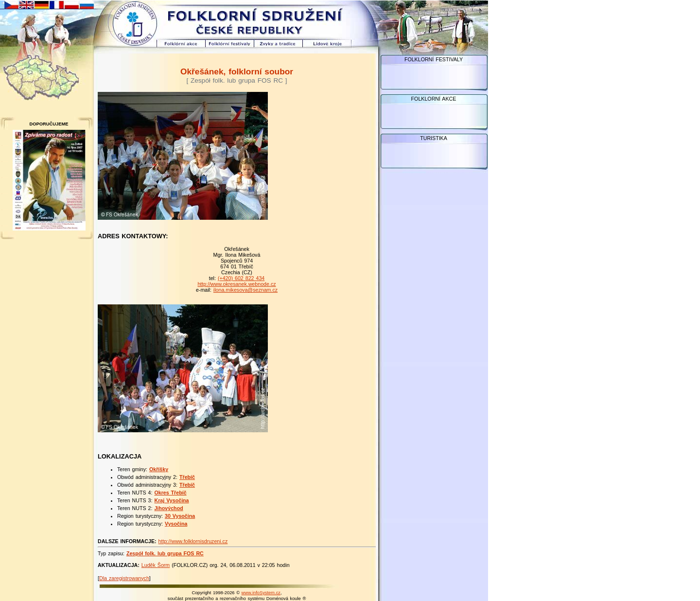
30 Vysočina (180, 516)
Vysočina (176, 524)
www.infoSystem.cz (261, 593)
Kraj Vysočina (171, 500)
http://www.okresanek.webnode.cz (236, 284)
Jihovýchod (168, 508)
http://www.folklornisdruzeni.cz (193, 541)
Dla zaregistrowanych (124, 578)
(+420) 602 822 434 (241, 278)
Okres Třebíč (170, 493)
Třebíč (187, 477)
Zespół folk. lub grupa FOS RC (165, 553)
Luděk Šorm (156, 565)
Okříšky (159, 469)
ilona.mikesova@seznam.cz (245, 290)
